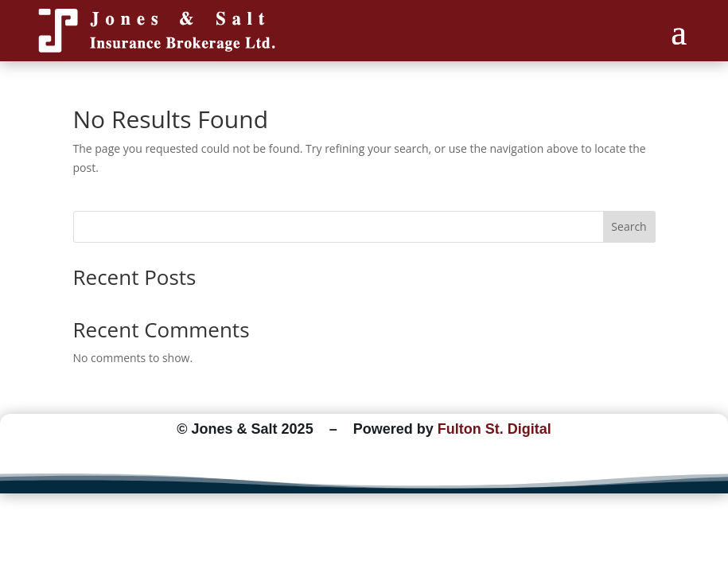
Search (629, 226)
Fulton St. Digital (494, 429)
